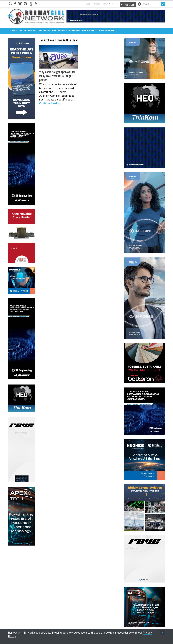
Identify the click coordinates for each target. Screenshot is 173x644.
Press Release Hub (107, 30)
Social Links (130, 5)
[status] (162, 633)
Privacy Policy (108, 4)
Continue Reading (50, 103)
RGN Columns (58, 30)
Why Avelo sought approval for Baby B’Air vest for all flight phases (57, 76)
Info (139, 4)
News (13, 30)
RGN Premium (89, 30)
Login (88, 4)
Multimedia (44, 30)
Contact (97, 4)
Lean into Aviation (27, 30)
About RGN (73, 30)
